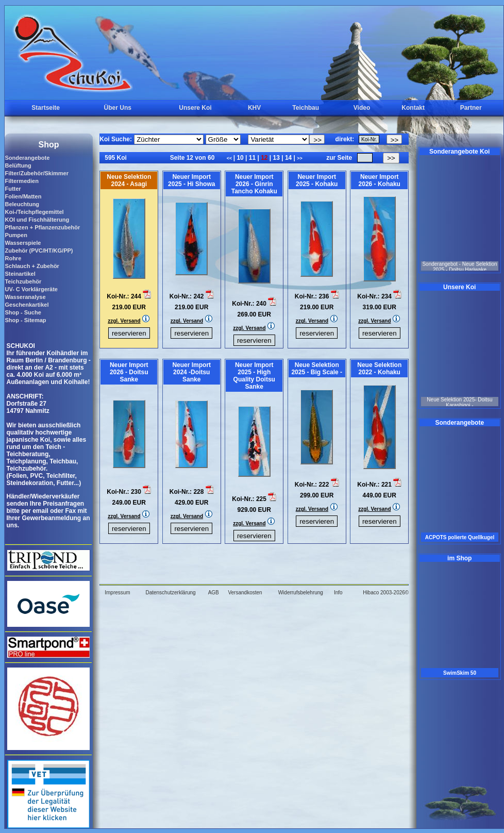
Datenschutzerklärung (170, 593)
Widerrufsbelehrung (301, 593)
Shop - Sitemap (25, 320)
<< (230, 158)
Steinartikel (20, 274)
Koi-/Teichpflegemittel (34, 212)
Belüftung (18, 165)
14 (289, 158)
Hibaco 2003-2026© (386, 593)
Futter (13, 189)
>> (300, 158)
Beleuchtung (22, 204)
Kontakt (413, 108)
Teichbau (306, 108)
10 (240, 158)
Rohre (13, 258)
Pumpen (16, 235)
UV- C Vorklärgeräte (31, 289)
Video (362, 108)
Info (338, 593)
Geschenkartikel (27, 305)
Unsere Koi (195, 108)
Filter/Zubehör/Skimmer (36, 173)
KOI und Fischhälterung (37, 220)
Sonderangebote (27, 158)
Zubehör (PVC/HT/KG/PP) (39, 251)
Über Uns (118, 108)
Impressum (117, 593)
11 (252, 158)
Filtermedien (21, 181)
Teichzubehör (23, 281)
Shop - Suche (23, 312)
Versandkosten (245, 593)
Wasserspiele (23, 243)
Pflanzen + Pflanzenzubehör (42, 227)
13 (276, 158)
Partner (471, 108)
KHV (254, 108)
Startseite (46, 108)
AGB (214, 593)
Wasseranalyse (25, 297)
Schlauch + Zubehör (32, 266)
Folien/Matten (23, 196)
